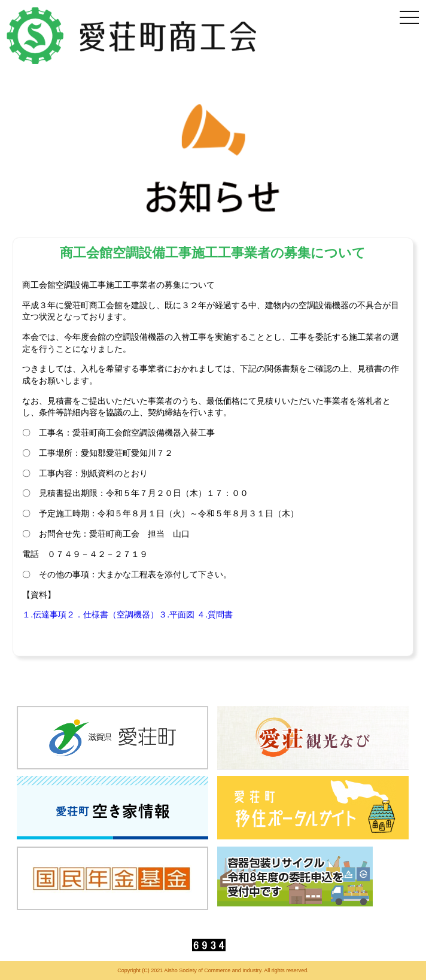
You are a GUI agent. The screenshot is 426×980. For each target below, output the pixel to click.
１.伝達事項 (44, 614)
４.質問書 (215, 614)
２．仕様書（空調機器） (112, 614)
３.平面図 (177, 614)
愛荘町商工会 (133, 36)
